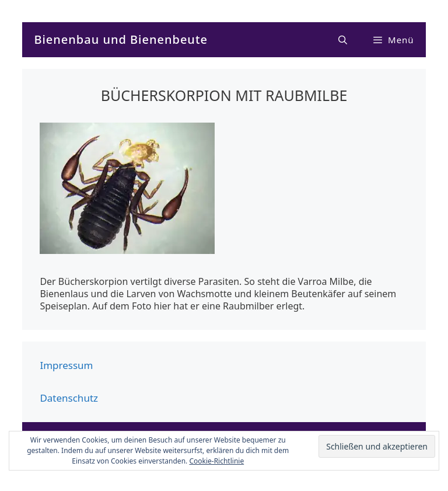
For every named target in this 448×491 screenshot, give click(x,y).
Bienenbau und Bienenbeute (121, 39)
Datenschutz (69, 398)
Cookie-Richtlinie (216, 461)
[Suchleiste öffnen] (343, 40)
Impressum (66, 365)
